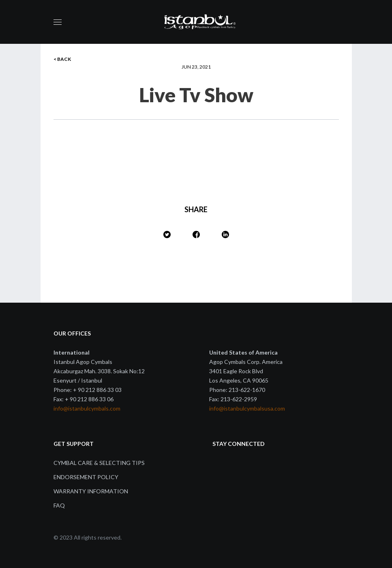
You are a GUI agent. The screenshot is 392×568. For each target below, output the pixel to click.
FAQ (59, 505)
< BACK (62, 59)
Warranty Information (91, 491)
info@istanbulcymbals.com (87, 408)
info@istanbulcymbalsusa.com (247, 408)
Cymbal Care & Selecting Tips (99, 463)
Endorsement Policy (86, 477)
